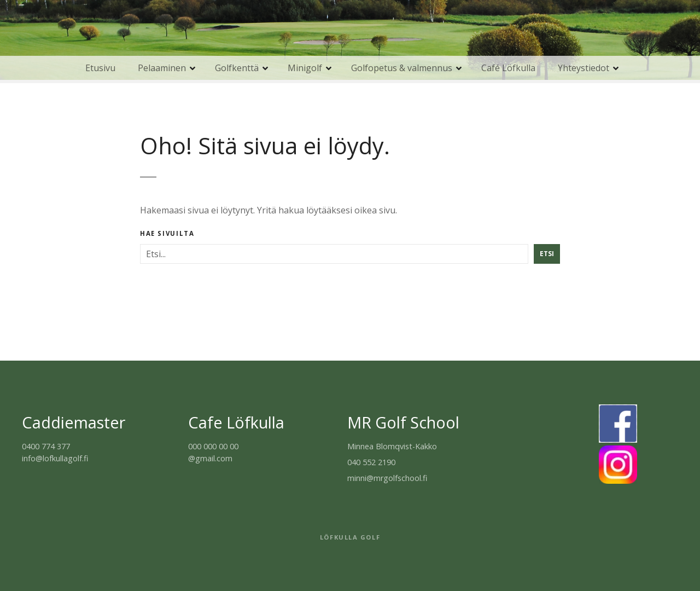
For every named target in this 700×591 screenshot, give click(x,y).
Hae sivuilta (167, 234)
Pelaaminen (162, 68)
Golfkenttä (237, 68)
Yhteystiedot (584, 68)
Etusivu (100, 68)
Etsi (547, 254)
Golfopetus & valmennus (402, 68)
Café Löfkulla (508, 68)
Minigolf (305, 68)
